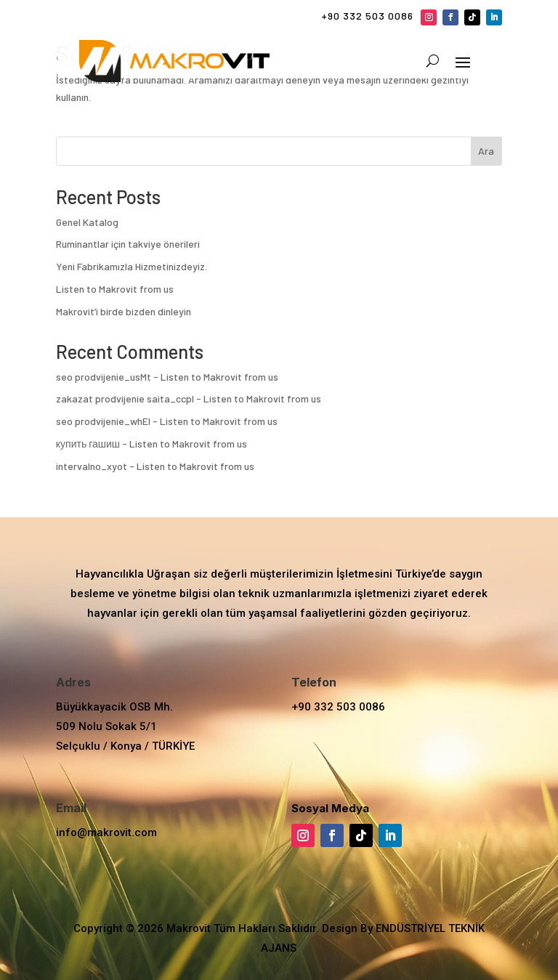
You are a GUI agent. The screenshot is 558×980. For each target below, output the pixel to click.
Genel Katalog (87, 222)
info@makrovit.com (106, 833)
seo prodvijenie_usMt (104, 377)
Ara (486, 151)
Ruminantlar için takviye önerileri (128, 244)
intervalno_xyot (92, 466)
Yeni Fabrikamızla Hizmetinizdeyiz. (132, 266)
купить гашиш (88, 444)
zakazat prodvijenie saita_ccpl (125, 398)
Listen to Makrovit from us (115, 289)
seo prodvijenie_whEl (103, 421)
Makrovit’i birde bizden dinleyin (124, 311)
